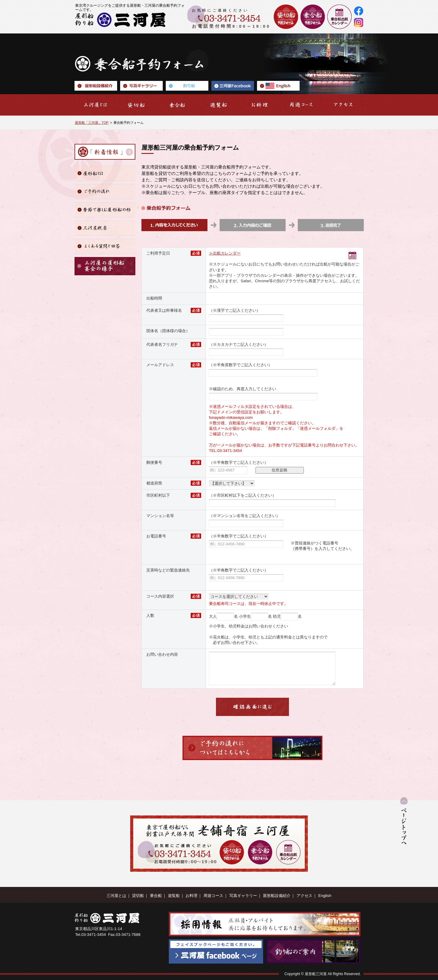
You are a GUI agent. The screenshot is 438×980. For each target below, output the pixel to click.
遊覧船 (174, 896)
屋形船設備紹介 (277, 896)
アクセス (304, 896)
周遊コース (213, 896)
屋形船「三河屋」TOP (92, 123)
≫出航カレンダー (225, 253)
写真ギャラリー (243, 896)
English (325, 896)
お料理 (191, 896)
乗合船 (156, 896)
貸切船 (138, 896)
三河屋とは (116, 896)
